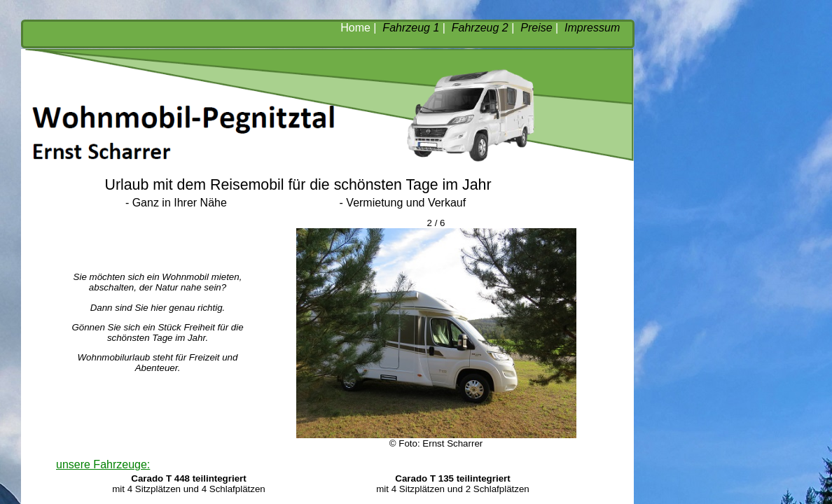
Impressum (592, 28)
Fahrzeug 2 (480, 28)
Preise (536, 28)
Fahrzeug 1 (411, 28)
